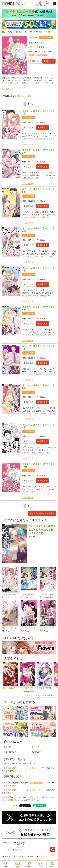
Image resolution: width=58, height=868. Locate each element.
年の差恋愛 (36, 752)
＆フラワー (41, 47)
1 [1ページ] (25, 104)
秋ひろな (40, 43)
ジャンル (42, 856)
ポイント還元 (47, 37)
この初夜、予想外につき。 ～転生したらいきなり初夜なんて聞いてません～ (48, 595)
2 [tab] (31, 692)
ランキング (20, 856)
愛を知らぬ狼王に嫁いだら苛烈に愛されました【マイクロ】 (29, 595)
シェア (15, 806)
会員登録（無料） (11, 768)
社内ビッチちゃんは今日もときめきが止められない (10, 595)
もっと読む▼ (7, 89)
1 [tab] (27, 692)
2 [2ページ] (29, 104)
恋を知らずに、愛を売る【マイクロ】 (10, 628)
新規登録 (39, 3)
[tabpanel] (10, 676)
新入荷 (8, 856)
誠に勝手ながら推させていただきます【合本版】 (29, 628)
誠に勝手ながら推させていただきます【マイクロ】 (48, 628)
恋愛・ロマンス (10, 752)
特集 (32, 856)
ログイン (47, 3)
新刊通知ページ (36, 783)
